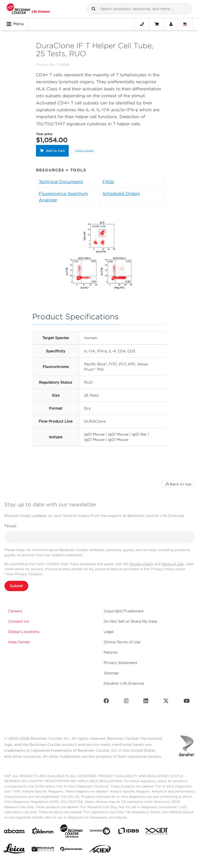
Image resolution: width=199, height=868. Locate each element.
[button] (94, 9)
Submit (16, 586)
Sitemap (111, 673)
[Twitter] (166, 702)
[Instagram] (126, 702)
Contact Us (18, 621)
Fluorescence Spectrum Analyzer (63, 197)
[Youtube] (187, 702)
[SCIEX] (100, 850)
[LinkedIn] (146, 702)
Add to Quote (84, 150)
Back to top (178, 484)
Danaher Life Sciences (124, 683)
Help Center (19, 642)
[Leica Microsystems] (14, 850)
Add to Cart (52, 151)
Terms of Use (173, 564)
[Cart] (157, 24)
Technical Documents (61, 182)
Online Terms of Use (122, 642)
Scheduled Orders (121, 194)
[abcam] (14, 832)
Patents (111, 652)
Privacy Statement (121, 663)
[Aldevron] (43, 832)
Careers (15, 611)
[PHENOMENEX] (71, 850)
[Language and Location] (185, 24)
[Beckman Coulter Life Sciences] (71, 832)
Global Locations (24, 632)
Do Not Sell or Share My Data (130, 621)
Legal (109, 632)
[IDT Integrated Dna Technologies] (157, 832)
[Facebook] (106, 702)
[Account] (171, 24)
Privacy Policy (142, 564)
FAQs (108, 182)
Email (10, 526)
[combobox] (140, 9)
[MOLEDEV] (43, 850)
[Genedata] (100, 832)
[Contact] (142, 24)
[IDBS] (128, 832)
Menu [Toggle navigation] (15, 24)
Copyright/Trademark (124, 611)
